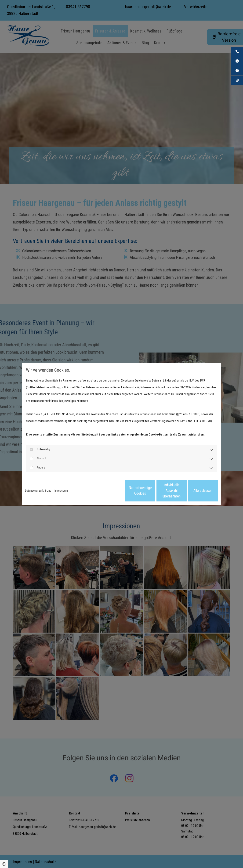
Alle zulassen (197, 491)
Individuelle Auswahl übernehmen (152, 491)
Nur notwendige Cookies (108, 491)
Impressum (61, 491)
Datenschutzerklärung (38, 491)
